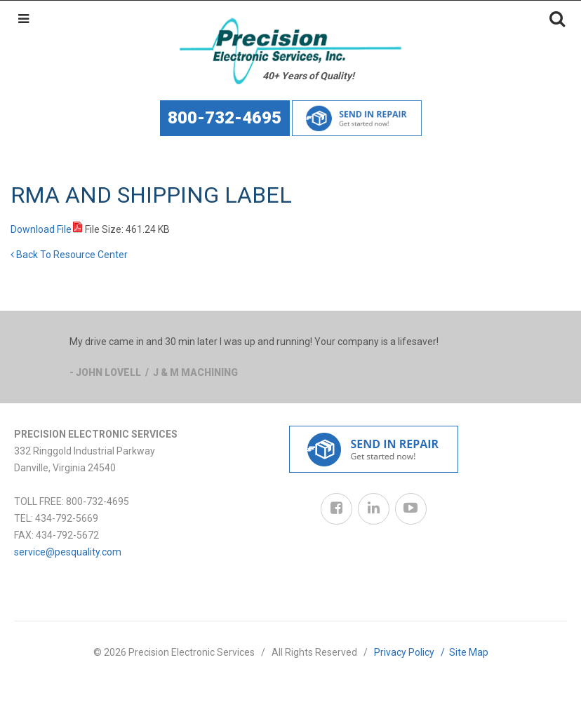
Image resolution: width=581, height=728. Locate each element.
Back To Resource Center (69, 255)
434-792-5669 (67, 518)
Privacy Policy (412, 652)
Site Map (469, 652)
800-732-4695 (225, 118)
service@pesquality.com (68, 552)
